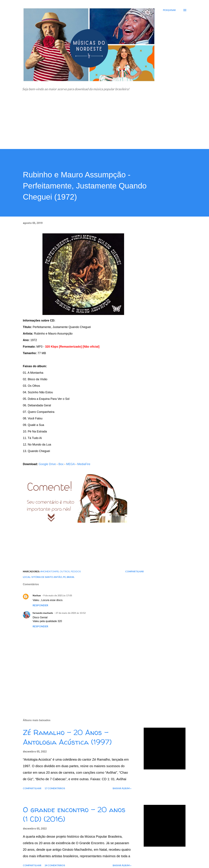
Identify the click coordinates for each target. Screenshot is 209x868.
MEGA (70, 464)
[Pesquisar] (169, 10)
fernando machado (43, 613)
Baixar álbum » (122, 788)
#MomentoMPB (50, 571)
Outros (65, 571)
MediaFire (84, 464)
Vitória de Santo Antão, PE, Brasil (53, 577)
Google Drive (47, 464)
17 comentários (55, 788)
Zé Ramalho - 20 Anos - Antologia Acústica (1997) (67, 737)
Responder (40, 605)
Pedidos (76, 571)
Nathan (37, 595)
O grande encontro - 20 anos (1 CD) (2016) (74, 814)
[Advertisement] (104, 125)
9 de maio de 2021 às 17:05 (58, 595)
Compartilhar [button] (134, 571)
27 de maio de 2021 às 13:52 (71, 613)
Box (61, 464)
